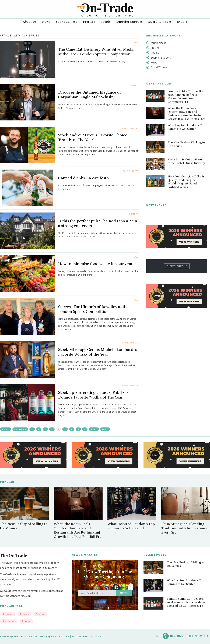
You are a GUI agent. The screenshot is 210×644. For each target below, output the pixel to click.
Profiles (89, 22)
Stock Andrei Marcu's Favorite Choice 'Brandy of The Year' (93, 137)
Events (182, 22)
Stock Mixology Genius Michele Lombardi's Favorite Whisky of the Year (98, 352)
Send (124, 593)
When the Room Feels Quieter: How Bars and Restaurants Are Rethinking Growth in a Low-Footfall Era (186, 114)
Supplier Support (129, 22)
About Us (30, 22)
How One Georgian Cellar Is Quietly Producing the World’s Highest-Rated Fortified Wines (186, 182)
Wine (40, 614)
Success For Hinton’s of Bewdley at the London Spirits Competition (93, 309)
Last (105, 429)
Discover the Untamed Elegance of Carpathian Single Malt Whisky (90, 95)
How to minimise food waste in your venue (97, 264)
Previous (20, 429)
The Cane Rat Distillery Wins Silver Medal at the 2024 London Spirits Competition (96, 52)
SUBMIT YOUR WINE (177, 266)
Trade (8, 614)
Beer (26, 621)
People (106, 22)
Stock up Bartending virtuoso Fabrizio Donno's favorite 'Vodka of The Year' (93, 395)
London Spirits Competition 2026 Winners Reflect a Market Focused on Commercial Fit (186, 97)
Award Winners (160, 22)
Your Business (66, 22)
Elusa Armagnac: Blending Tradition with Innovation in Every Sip (185, 528)
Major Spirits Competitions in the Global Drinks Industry (186, 161)
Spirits (9, 621)
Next (94, 429)
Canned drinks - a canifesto (83, 178)
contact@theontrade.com (16, 596)
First (6, 429)
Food (24, 614)
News (46, 22)
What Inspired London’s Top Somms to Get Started (186, 127)
